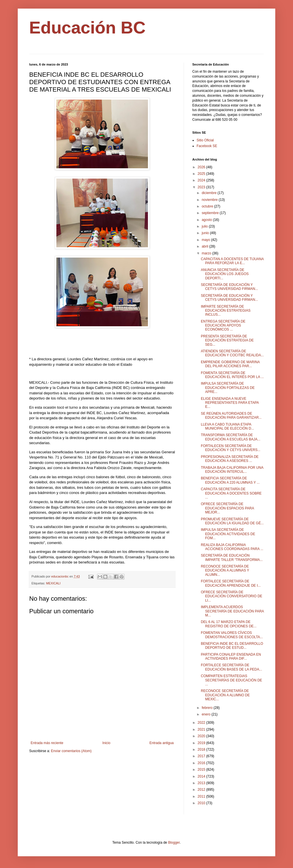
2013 (202, 783)
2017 (202, 756)
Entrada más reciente (47, 743)
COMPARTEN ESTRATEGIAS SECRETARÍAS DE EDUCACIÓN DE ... (231, 680)
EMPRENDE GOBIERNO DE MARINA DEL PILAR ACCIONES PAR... (230, 364)
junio (206, 233)
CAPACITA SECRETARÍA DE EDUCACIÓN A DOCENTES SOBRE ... (231, 493)
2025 (202, 174)
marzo (207, 253)
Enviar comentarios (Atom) (71, 751)
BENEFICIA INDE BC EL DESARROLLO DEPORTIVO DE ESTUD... (232, 646)
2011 (202, 796)
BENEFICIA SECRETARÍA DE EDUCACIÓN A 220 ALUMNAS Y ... (230, 480)
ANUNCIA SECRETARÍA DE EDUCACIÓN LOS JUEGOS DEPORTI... (225, 274)
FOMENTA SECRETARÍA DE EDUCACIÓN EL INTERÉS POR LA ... (232, 375)
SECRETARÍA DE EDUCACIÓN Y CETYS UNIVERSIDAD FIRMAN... (229, 287)
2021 (202, 729)
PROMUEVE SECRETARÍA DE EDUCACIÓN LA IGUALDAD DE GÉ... (232, 521)
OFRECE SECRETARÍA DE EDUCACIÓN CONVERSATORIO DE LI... (232, 596)
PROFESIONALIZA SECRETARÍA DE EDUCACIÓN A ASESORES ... (230, 459)
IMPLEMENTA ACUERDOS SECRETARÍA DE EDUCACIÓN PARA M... (232, 611)
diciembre (210, 193)
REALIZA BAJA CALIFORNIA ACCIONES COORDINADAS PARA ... (232, 547)
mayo (206, 240)
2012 (202, 790)
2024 (202, 180)
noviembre (210, 200)
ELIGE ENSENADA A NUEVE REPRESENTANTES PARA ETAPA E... (230, 403)
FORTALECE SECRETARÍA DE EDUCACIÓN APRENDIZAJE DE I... (231, 583)
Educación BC (87, 28)
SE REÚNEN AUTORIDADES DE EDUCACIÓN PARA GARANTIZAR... (231, 416)
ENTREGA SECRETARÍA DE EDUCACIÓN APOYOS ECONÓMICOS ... (223, 326)
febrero (208, 708)
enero (207, 714)
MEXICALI (53, 583)
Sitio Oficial (205, 140)
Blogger (174, 843)
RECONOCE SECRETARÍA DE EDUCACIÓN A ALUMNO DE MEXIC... (225, 695)
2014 (202, 776)
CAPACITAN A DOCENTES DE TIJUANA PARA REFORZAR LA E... (232, 261)
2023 (202, 187)
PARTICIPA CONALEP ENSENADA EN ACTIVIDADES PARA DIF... (231, 657)
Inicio (106, 743)
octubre (208, 206)
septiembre (211, 213)
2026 (202, 167)
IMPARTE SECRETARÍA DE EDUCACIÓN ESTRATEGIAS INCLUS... (226, 311)
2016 (202, 763)
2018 (202, 750)
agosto (207, 220)
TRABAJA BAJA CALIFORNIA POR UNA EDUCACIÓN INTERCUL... (232, 470)
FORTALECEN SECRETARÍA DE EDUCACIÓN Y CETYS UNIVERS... (231, 448)
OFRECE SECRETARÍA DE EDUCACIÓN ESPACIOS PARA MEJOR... (227, 508)
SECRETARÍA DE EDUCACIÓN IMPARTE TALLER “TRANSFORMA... (232, 557)
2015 (202, 770)
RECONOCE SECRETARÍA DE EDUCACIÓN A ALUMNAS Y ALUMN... (225, 571)
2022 (202, 723)
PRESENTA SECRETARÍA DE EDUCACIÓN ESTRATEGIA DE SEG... (227, 340)
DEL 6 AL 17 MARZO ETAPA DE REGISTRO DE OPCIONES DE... (229, 624)
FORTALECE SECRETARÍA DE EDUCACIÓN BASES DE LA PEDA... (231, 667)
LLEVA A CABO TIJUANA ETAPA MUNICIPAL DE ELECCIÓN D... (227, 426)
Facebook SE (207, 146)
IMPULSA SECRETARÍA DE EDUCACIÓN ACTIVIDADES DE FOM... (228, 534)
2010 (202, 803)
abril (205, 246)
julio (205, 226)
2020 (202, 736)
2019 (202, 743)
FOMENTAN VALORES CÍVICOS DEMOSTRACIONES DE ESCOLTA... (232, 635)
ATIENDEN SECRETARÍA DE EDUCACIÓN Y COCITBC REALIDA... (232, 353)
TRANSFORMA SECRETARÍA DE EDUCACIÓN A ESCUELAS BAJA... (231, 437)
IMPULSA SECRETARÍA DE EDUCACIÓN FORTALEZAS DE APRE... (228, 388)
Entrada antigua (162, 743)
